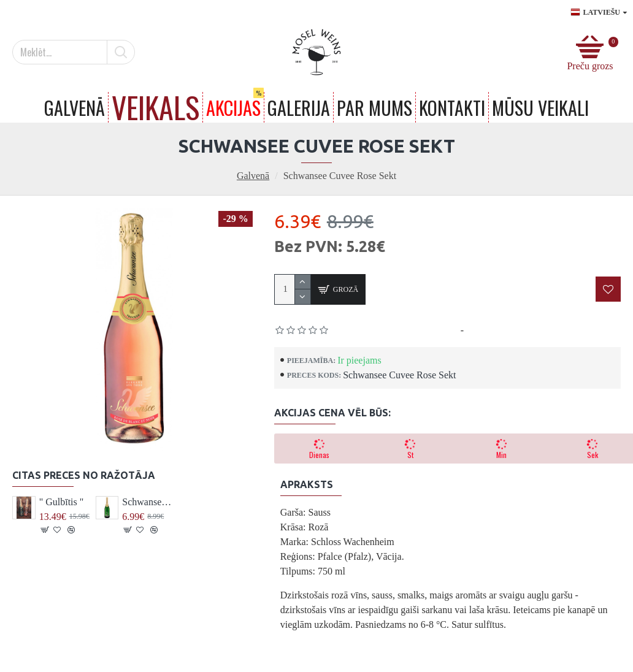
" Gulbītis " (62, 502)
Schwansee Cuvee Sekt (147, 502)
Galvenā (253, 176)
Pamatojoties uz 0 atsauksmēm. (395, 330)
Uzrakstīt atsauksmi (506, 330)
